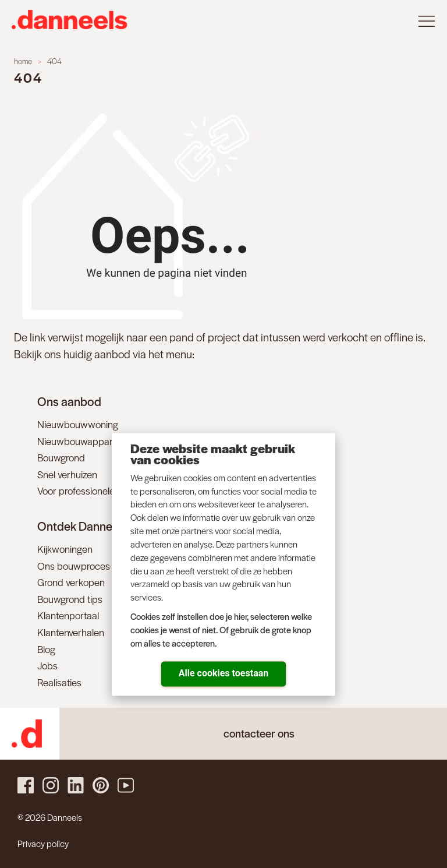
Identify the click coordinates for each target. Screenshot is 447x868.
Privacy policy (43, 843)
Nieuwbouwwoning (78, 424)
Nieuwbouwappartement (90, 441)
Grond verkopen (71, 582)
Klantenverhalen (71, 632)
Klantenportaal (68, 615)
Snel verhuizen (67, 474)
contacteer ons (259, 733)
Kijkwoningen (65, 549)
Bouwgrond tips (70, 599)
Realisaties (59, 682)
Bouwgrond (61, 457)
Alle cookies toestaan (223, 673)
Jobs (47, 665)
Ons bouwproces (74, 566)
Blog (46, 649)
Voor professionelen (79, 491)
